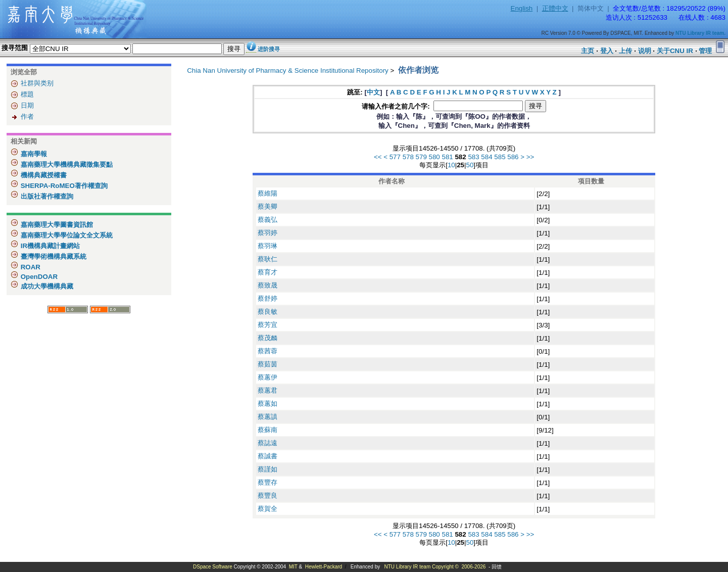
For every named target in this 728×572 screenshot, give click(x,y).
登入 (607, 51)
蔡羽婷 (268, 233)
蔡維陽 (268, 193)
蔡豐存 (268, 482)
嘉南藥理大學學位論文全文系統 (66, 235)
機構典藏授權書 (43, 175)
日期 (27, 105)
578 (408, 157)
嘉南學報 (33, 154)
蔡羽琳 (268, 246)
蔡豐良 (268, 495)
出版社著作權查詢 (46, 196)
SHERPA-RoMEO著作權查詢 (63, 186)
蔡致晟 (268, 285)
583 (473, 157)
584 (487, 157)
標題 (27, 94)
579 (421, 157)
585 (500, 157)
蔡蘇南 (268, 430)
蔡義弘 (268, 220)
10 (451, 165)
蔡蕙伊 (268, 377)
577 (395, 157)
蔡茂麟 (268, 338)
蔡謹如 (268, 469)
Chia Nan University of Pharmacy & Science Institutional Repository (288, 70)
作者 (27, 116)
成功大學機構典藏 (46, 286)
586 (513, 157)
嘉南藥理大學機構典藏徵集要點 (66, 164)
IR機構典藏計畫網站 (49, 246)
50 (470, 165)
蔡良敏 (268, 312)
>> (530, 157)
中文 (373, 92)
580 (434, 157)
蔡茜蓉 (268, 351)
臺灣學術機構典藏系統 (53, 256)
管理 (705, 51)
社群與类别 (37, 83)
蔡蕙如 (268, 403)
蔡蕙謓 (268, 417)
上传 (625, 51)
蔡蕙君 (268, 390)
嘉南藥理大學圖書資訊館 (56, 225)
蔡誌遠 (268, 443)
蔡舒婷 (268, 298)
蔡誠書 (268, 456)
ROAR (30, 267)
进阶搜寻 (269, 49)
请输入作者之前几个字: (397, 106)
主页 (588, 51)
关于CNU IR (675, 51)
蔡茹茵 (268, 364)
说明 (645, 51)
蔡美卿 (268, 206)
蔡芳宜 (268, 325)
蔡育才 (268, 272)
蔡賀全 (268, 509)
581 (448, 157)
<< (378, 157)
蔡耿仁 (268, 259)
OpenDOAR (38, 277)
